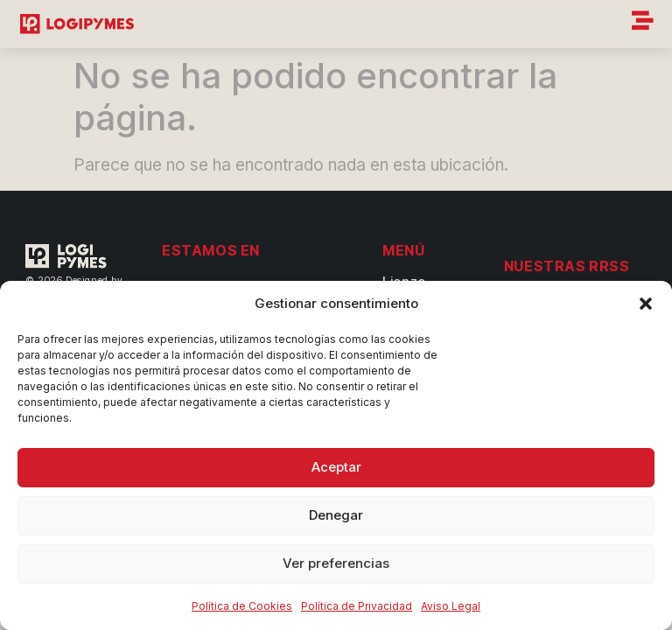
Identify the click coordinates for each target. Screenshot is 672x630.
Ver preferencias (336, 563)
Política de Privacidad (357, 606)
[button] (646, 304)
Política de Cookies (242, 606)
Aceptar (336, 467)
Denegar (336, 515)
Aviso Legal (451, 606)
